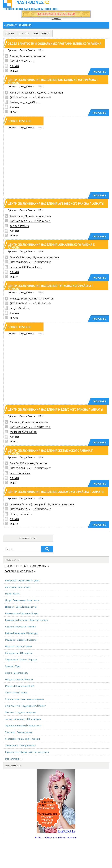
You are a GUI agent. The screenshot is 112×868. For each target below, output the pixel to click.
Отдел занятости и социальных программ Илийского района (54, 44)
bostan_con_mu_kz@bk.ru (25, 102)
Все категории (12, 759)
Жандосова (17, 216)
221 (33, 257)
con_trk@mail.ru (19, 308)
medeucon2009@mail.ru (23, 432)
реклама (46, 33)
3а (21, 56)
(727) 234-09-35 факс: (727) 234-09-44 (31, 303)
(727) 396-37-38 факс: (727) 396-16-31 (31, 97)
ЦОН (41, 50)
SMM (36, 33)
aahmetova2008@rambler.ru (26, 267)
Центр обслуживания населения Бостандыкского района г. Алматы (53, 81)
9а (38, 92)
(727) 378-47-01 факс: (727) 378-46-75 (31, 468)
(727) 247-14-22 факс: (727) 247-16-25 (31, 221)
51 (26, 216)
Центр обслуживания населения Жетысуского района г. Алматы (50, 452)
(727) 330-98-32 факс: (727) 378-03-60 (31, 262)
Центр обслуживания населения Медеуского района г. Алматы (55, 409)
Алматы (28, 56)
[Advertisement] (52, 165)
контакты (25, 33)
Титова (14, 56)
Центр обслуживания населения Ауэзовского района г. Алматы (56, 203)
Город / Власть (27, 50)
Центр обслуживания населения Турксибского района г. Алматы (51, 287)
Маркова (15, 422)
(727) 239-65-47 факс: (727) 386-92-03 (31, 427)
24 (49, 504)
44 (23, 422)
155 (22, 463)
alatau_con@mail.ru (21, 514)
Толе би (14, 463)
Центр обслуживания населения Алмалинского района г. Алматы (51, 246)
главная (10, 33)
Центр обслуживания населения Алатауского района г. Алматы (56, 492)
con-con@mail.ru (19, 226)
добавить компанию (19, 25)
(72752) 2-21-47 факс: (22, 61)
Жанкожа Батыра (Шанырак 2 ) (28, 504)
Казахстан (40, 56)
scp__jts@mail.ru (20, 473)
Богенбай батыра (20, 257)
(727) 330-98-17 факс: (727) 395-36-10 (31, 509)
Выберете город (28, 538)
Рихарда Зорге (19, 298)
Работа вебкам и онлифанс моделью (56, 837)
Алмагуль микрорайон (23, 92)
